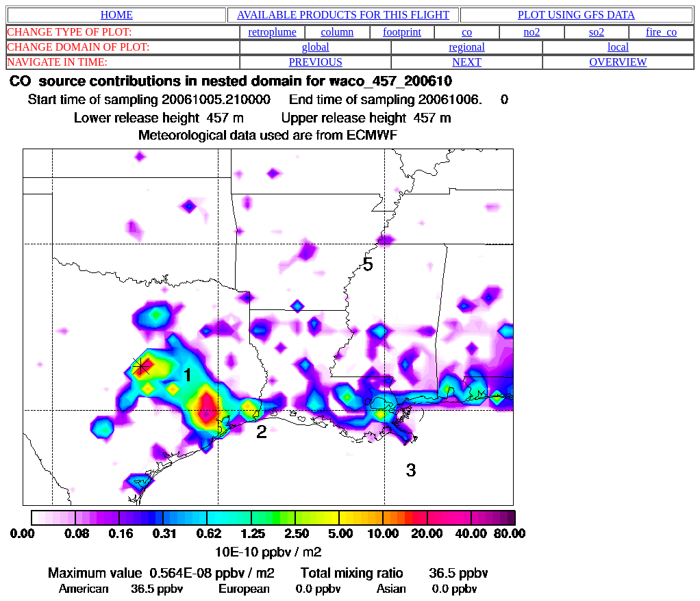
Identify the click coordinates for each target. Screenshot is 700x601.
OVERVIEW (618, 62)
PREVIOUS (316, 62)
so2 (597, 32)
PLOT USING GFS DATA (576, 15)
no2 (532, 32)
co (467, 32)
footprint (402, 32)
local (618, 47)
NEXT (467, 62)
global (316, 47)
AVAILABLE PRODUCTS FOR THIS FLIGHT (343, 15)
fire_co (661, 32)
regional (466, 47)
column (337, 32)
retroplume (273, 32)
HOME (117, 15)
